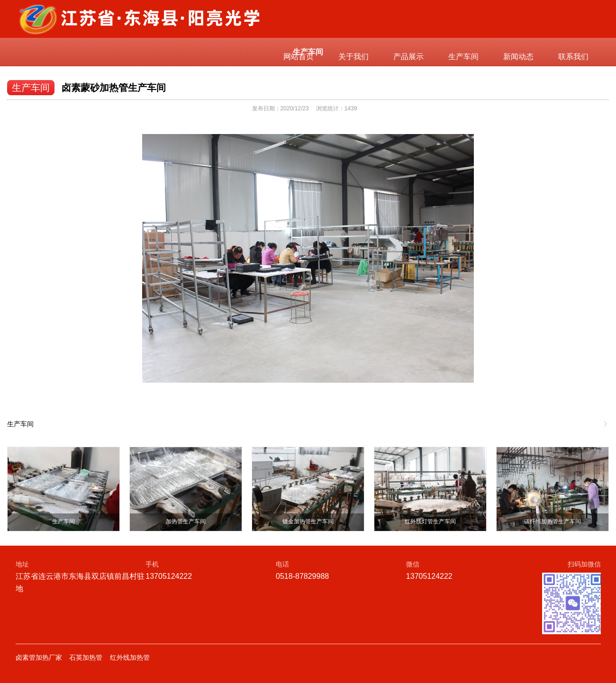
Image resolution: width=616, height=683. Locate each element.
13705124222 (169, 576)
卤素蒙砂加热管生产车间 (114, 88)
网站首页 (299, 57)
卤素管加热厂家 (39, 657)
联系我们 (573, 57)
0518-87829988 (302, 576)
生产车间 (463, 57)
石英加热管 (86, 657)
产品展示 (408, 57)
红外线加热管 (130, 657)
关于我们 (353, 57)
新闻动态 (518, 57)
